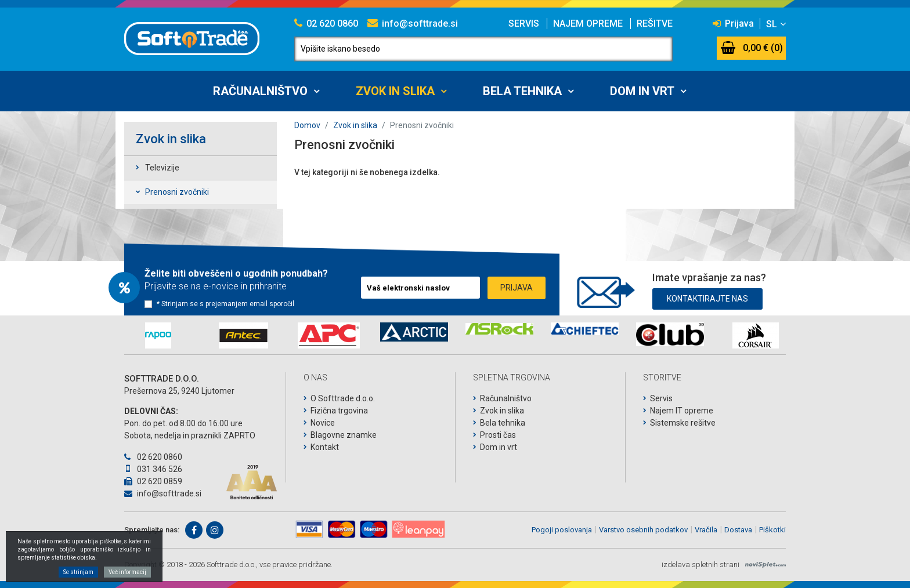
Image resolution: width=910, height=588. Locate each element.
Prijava (733, 23)
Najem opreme (588, 23)
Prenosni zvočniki (177, 192)
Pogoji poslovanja (562, 530)
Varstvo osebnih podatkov (643, 530)
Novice (323, 423)
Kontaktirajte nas (707, 296)
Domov (307, 125)
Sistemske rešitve (683, 423)
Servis (524, 23)
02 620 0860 (326, 23)
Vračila (706, 530)
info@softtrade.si (413, 23)
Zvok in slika (395, 91)
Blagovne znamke (344, 435)
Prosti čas (498, 435)
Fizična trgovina (339, 411)
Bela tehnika (522, 91)
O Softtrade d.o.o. (343, 398)
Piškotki (772, 530)
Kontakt (325, 447)
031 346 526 (153, 469)
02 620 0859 (153, 481)
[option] (158, 335)
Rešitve (655, 23)
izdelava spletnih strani (700, 565)
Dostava (738, 530)
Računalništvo (260, 91)
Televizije (162, 168)
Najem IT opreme (682, 411)
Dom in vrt (642, 91)
